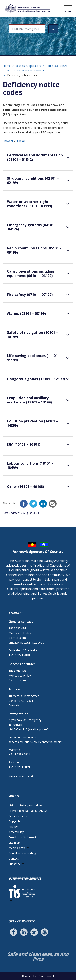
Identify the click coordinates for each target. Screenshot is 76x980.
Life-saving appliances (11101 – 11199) (39, 358)
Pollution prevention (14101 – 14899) (39, 424)
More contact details (22, 776)
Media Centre (17, 848)
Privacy (13, 827)
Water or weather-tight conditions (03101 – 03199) (39, 204)
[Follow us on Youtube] (45, 932)
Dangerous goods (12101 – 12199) (39, 381)
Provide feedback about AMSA (28, 811)
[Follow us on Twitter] (34, 932)
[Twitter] (33, 504)
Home (7, 66)
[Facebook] (24, 504)
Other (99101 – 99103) (39, 488)
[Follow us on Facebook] (14, 932)
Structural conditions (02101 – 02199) (39, 181)
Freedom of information (24, 837)
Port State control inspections (26, 70)
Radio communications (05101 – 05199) (39, 251)
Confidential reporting (22, 853)
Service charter (18, 816)
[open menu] (68, 6)
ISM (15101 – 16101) (39, 446)
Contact (14, 858)
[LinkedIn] (43, 504)
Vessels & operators (28, 66)
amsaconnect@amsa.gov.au (26, 642)
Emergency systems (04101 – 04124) (39, 228)
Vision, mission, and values (25, 805)
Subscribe (15, 864)
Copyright (15, 821)
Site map (14, 843)
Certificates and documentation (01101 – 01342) (39, 158)
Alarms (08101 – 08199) (39, 315)
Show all (8, 141)
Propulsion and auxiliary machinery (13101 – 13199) (39, 401)
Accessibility (16, 832)
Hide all (20, 141)
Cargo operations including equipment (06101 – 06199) (39, 274)
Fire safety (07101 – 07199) (39, 296)
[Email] (53, 504)
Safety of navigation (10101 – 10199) (39, 335)
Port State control (57, 66)
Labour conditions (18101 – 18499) (39, 466)
